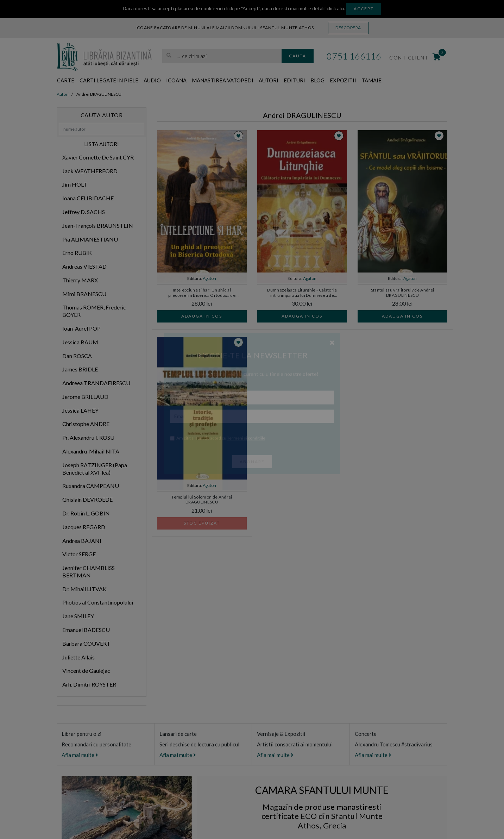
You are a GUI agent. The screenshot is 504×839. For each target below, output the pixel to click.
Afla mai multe (80, 755)
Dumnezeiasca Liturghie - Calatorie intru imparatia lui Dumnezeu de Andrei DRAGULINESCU (302, 293)
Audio (169, 81)
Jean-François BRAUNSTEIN (98, 226)
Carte (67, 81)
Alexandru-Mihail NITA (91, 452)
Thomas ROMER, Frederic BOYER (94, 312)
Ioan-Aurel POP (81, 329)
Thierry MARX (80, 280)
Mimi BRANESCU (84, 294)
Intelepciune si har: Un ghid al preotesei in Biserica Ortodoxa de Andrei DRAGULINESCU (202, 293)
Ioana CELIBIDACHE (88, 198)
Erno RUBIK (77, 253)
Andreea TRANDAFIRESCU (96, 383)
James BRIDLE (80, 370)
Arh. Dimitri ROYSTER (89, 685)
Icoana (196, 81)
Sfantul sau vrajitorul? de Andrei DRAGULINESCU (403, 293)
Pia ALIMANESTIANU (90, 240)
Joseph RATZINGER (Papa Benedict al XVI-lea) (95, 469)
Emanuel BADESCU (86, 630)
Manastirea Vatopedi (251, 81)
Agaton (209, 279)
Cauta (298, 56)
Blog (361, 81)
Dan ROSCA (77, 356)
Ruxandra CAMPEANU (91, 486)
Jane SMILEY (78, 616)
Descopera (348, 28)
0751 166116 (354, 56)
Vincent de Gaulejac (86, 671)
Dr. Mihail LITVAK (84, 589)
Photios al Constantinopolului (98, 603)
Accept (364, 9)
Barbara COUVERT (86, 644)
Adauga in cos (202, 316)
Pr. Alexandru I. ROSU (88, 438)
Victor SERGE (79, 554)
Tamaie (423, 81)
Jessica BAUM (80, 342)
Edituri (334, 81)
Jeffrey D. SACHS (84, 212)
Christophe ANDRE (86, 424)
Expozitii (390, 81)
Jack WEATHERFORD (90, 171)
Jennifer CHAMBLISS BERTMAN (89, 572)
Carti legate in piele (118, 81)
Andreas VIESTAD (84, 267)
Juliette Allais (78, 658)
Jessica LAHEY (80, 411)
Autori (304, 81)
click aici (335, 8)
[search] (222, 56)
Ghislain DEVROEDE (87, 500)
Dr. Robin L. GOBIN (86, 514)
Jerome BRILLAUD (85, 397)
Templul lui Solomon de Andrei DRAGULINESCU (202, 500)
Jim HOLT (75, 185)
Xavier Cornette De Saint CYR (98, 158)
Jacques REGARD (84, 527)
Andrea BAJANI (82, 541)
